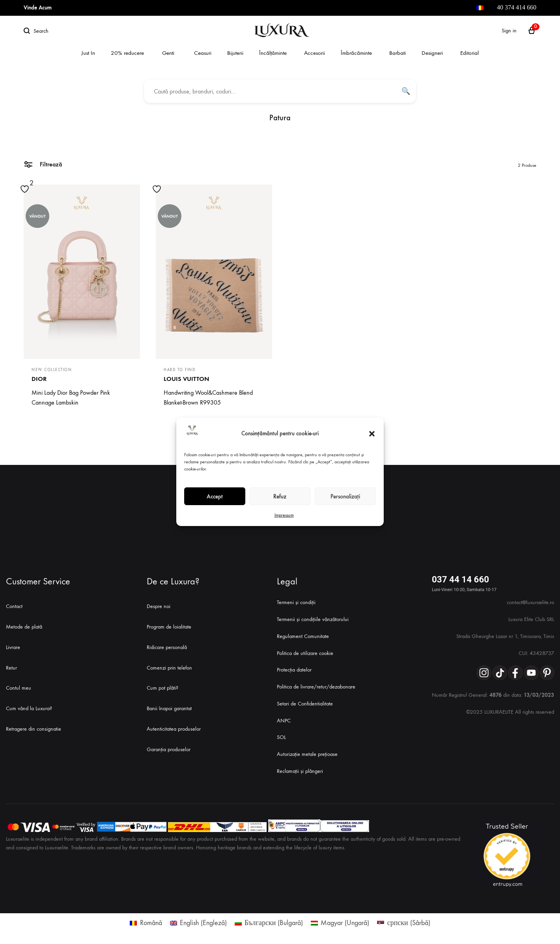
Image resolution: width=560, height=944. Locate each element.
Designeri (432, 53)
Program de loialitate (169, 627)
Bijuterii (235, 53)
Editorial (469, 53)
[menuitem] (480, 8)
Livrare (13, 647)
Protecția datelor (294, 670)
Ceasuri (203, 53)
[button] (372, 434)
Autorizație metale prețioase (307, 754)
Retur (11, 668)
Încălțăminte (273, 53)
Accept (215, 496)
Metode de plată (24, 627)
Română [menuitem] (151, 923)
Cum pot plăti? (162, 688)
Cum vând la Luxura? (29, 708)
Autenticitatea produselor (174, 729)
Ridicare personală (167, 647)
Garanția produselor (169, 749)
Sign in (509, 31)
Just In (88, 53)
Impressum (284, 515)
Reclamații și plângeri (300, 771)
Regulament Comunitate (303, 636)
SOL (281, 737)
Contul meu (19, 688)
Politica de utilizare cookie (305, 653)
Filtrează (43, 164)
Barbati (398, 53)
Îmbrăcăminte (356, 53)
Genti (168, 53)
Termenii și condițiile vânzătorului (313, 619)
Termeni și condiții (296, 602)
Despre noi (159, 606)
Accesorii (315, 53)
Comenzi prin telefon (169, 668)
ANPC (284, 721)
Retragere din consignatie (34, 729)
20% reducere (127, 53)
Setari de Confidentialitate (305, 704)
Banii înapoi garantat (169, 708)
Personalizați (345, 496)
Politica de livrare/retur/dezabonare (316, 687)
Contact (14, 606)
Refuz (280, 496)
